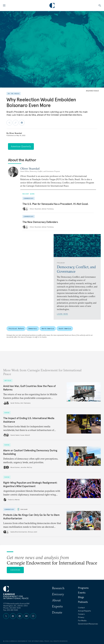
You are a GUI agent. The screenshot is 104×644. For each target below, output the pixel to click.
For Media (82, 621)
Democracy (33, 328)
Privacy (81, 617)
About (56, 600)
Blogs (81, 597)
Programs (83, 588)
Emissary (24, 509)
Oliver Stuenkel (16, 133)
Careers (81, 614)
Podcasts (83, 602)
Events (82, 593)
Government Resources (88, 624)
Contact (81, 608)
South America (65, 328)
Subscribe (15, 570)
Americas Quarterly (21, 146)
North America (48, 328)
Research (58, 588)
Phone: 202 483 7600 (12, 608)
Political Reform (16, 328)
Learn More (62, 314)
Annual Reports (84, 611)
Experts (57, 606)
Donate (57, 612)
